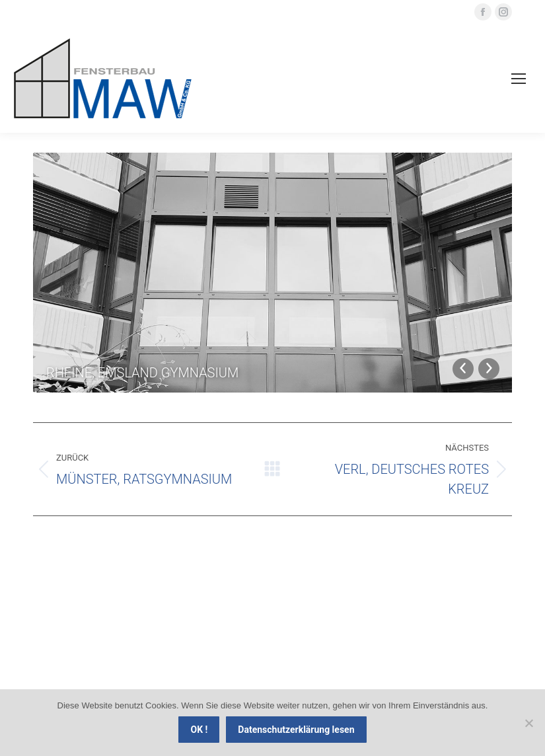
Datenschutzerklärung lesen (296, 730)
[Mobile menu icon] (519, 79)
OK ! (199, 730)
